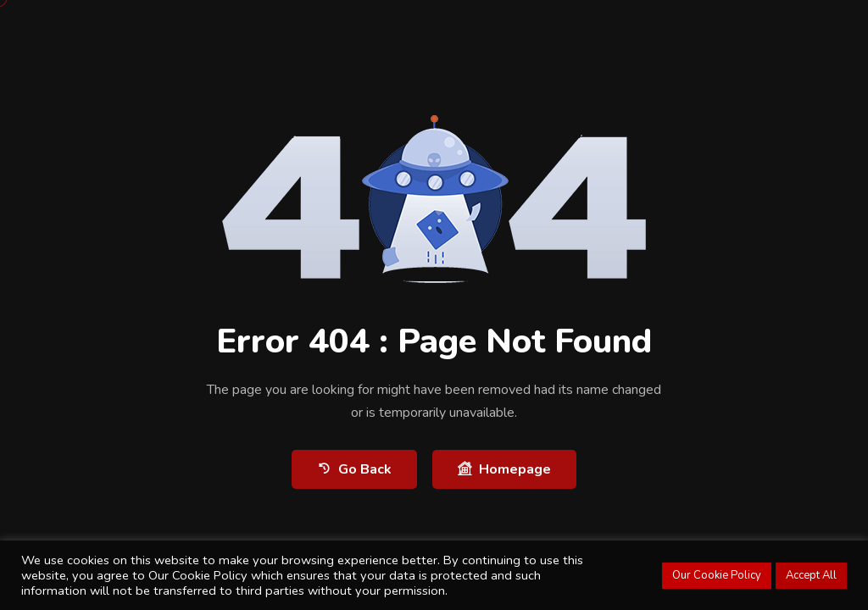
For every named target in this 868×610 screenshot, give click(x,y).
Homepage (504, 469)
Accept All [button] (811, 575)
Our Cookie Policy (717, 575)
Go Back (354, 469)
